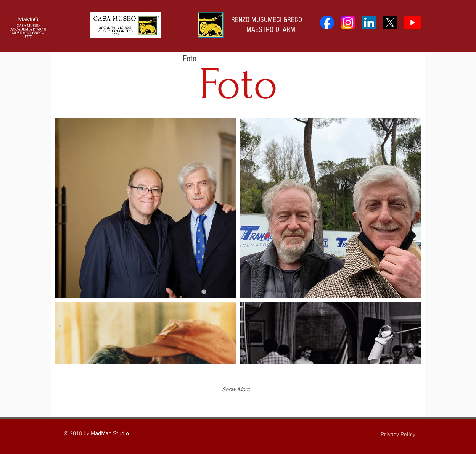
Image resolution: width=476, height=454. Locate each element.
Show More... (238, 389)
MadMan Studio (110, 434)
